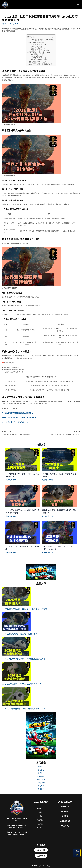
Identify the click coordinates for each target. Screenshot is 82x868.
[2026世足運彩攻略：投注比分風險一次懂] (17, 621)
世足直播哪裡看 (65, 821)
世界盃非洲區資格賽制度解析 (37, 42)
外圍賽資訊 (41, 776)
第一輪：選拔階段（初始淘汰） (39, 44)
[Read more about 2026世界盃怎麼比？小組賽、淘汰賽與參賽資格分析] (59, 459)
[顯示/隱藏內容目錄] (51, 37)
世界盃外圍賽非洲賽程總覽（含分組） (40, 52)
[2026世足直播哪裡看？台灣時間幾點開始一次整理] (17, 696)
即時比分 (40, 808)
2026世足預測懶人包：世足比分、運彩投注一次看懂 (25, 609)
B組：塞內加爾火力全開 (37, 56)
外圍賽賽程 (41, 783)
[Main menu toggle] (78, 5)
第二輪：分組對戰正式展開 (38, 46)
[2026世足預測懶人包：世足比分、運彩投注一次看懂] (17, 596)
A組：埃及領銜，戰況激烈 (38, 54)
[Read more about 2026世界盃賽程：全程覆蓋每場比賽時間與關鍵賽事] (59, 496)
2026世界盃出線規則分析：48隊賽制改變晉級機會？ (25, 659)
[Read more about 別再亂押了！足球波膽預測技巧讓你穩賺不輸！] (23, 532)
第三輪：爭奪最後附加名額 (38, 48)
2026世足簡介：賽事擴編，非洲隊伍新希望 (41, 40)
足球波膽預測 (65, 811)
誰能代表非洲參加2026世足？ (37, 62)
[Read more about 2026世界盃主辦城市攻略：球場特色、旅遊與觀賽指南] (23, 459)
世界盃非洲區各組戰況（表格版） (39, 60)
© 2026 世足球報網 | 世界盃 (41, 866)
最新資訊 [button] (41, 820)
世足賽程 (8, 516)
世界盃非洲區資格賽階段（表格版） (40, 50)
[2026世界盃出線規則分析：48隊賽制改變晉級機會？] (17, 646)
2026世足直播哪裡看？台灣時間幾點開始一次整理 (24, 709)
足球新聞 (41, 789)
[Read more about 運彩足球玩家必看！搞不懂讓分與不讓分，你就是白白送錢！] (59, 532)
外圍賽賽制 (41, 779)
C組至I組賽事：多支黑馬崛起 (38, 58)
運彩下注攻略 (65, 807)
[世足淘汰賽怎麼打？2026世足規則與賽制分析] (17, 671)
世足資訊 (8, 480)
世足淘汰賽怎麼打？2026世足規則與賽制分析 (22, 684)
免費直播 (40, 812)
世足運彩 (8, 552)
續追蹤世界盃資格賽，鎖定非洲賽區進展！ (41, 64)
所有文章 (14, 480)
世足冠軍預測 (65, 826)
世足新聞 (65, 816)
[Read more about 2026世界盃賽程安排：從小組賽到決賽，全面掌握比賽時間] (23, 496)
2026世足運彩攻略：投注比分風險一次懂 (20, 634)
